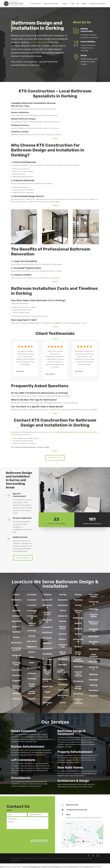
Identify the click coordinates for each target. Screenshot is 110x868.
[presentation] (21, 834)
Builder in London (60, 858)
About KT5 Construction (51, 4)
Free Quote (23, 558)
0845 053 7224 (72, 805)
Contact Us (55, 458)
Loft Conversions (23, 760)
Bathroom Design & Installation (71, 732)
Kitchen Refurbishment (28, 747)
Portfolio (84, 4)
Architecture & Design (73, 781)
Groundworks (21, 778)
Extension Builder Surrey (45, 858)
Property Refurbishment (75, 752)
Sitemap (83, 858)
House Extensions (24, 731)
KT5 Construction (36, 4)
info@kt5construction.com (77, 810)
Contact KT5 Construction (97, 4)
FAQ (78, 4)
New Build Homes (70, 767)
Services (65, 4)
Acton (16, 594)
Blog (73, 4)
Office (68, 815)
